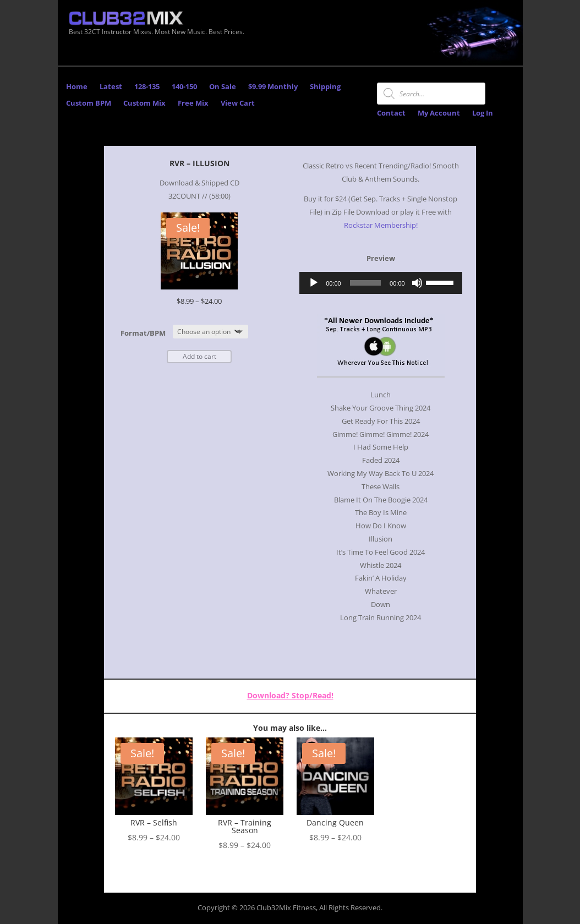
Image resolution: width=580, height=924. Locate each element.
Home (77, 87)
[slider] (365, 283)
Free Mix (193, 103)
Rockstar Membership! (381, 225)
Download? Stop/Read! (290, 695)
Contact (391, 113)
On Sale (223, 87)
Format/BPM (143, 333)
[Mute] (417, 283)
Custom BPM (89, 103)
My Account (439, 113)
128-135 (147, 87)
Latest (111, 87)
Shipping (325, 87)
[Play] (314, 283)
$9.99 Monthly (273, 87)
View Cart (238, 103)
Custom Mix (144, 103)
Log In (483, 113)
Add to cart (199, 356)
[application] (381, 283)
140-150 (184, 87)
